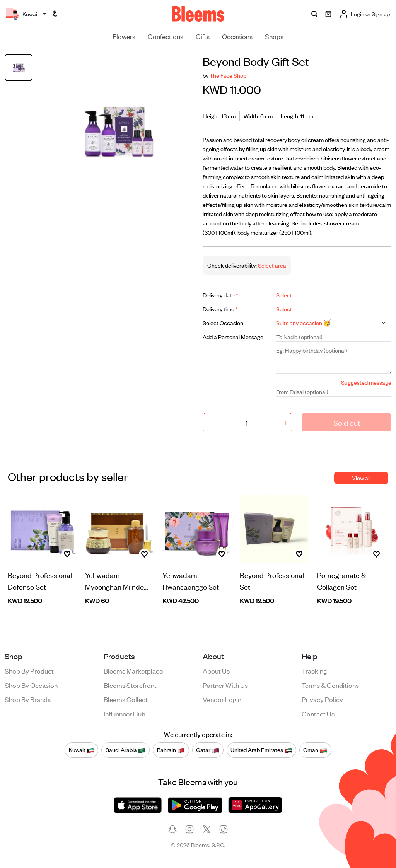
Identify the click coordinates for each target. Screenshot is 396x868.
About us (216, 670)
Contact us (318, 713)
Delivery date (220, 295)
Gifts (203, 36)
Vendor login (222, 699)
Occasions (237, 36)
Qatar (208, 750)
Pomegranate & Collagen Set (341, 581)
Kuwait (82, 750)
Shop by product (29, 670)
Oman (315, 750)
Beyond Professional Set (272, 581)
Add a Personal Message (233, 337)
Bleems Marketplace (133, 670)
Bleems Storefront (130, 685)
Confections (166, 36)
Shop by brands (28, 699)
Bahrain (171, 750)
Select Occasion (223, 323)
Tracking (314, 670)
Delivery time (220, 309)
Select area (271, 265)
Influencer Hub (125, 713)
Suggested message (366, 382)
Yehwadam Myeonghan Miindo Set (114, 581)
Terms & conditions (330, 685)
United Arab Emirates (261, 750)
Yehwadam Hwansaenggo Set (191, 581)
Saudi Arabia (126, 750)
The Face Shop (228, 75)
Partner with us (225, 685)
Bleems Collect (126, 699)
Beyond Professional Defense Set (40, 581)
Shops (274, 36)
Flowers (124, 36)
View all (361, 478)
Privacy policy (322, 699)
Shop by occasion (31, 685)
